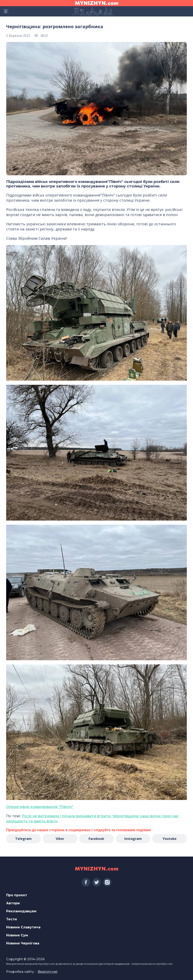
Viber (60, 839)
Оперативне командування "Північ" (40, 807)
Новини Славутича (23, 927)
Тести (12, 919)
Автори (13, 903)
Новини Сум (17, 935)
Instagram (133, 839)
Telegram (23, 839)
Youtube (170, 839)
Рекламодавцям (21, 911)
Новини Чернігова (23, 943)
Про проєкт (17, 895)
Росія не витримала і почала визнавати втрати (66, 816)
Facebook (96, 839)
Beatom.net (48, 972)
